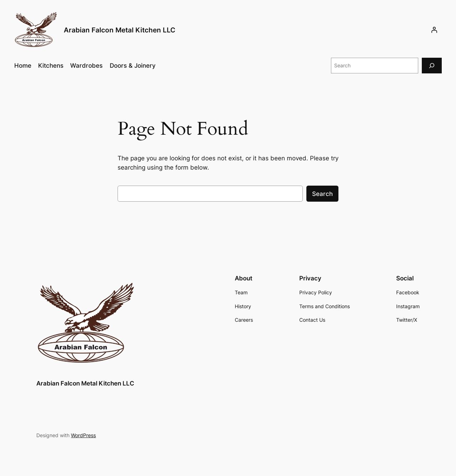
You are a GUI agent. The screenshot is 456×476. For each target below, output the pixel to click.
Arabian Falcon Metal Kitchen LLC (120, 30)
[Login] (434, 30)
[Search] (432, 65)
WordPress (83, 435)
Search (322, 194)
